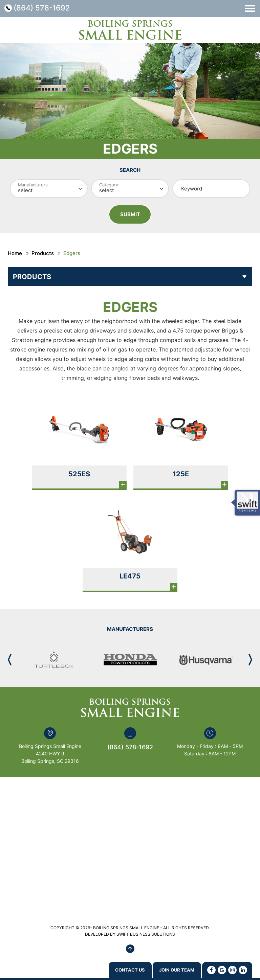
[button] (250, 661)
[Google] (222, 970)
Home (15, 255)
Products (43, 255)
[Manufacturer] (49, 189)
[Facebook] (211, 970)
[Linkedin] (243, 970)
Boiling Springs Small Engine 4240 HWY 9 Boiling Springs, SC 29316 (50, 755)
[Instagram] (232, 970)
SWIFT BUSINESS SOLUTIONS (146, 936)
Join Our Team (170, 970)
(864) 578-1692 (46, 8)
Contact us (111, 970)
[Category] (130, 189)
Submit (130, 215)
